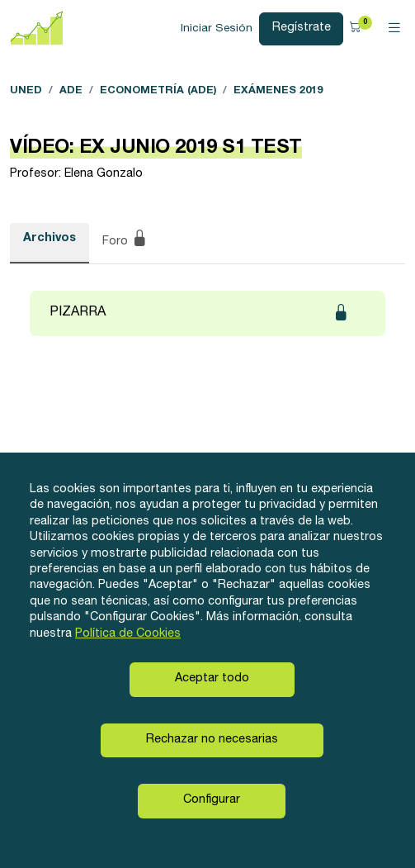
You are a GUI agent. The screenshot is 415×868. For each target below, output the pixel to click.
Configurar (212, 800)
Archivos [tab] (50, 239)
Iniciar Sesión (217, 29)
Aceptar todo (212, 679)
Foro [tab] (125, 240)
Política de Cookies (128, 634)
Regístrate (302, 28)
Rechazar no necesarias (212, 740)
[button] (358, 28)
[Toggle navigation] (394, 29)
